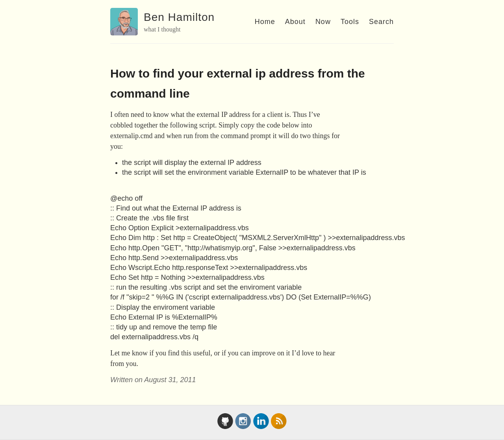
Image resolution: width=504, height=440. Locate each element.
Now (323, 22)
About (295, 22)
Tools (350, 22)
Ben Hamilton (179, 17)
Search (381, 22)
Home (265, 22)
